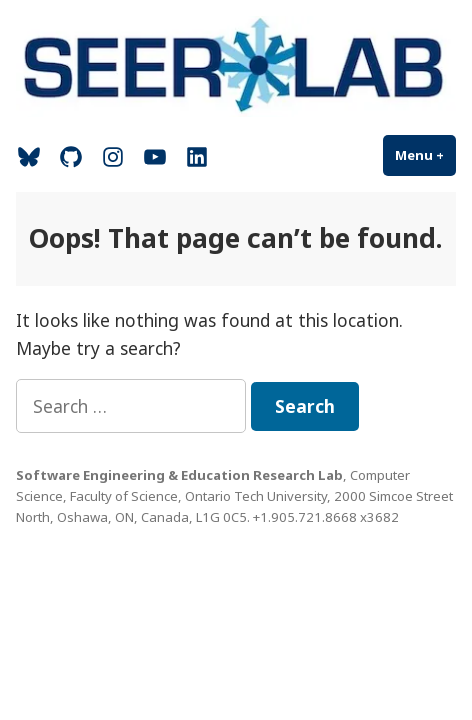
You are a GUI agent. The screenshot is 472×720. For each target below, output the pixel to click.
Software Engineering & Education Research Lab (179, 475)
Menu (425, 154)
